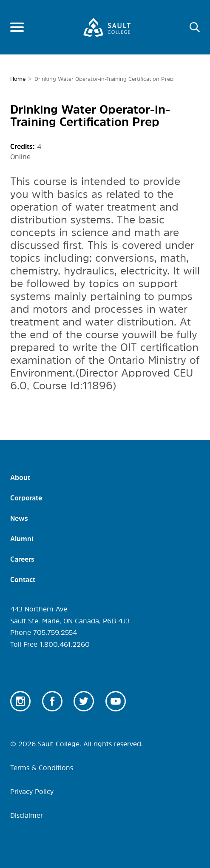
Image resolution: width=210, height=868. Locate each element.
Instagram (20, 701)
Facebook (52, 701)
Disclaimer (27, 815)
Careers (22, 559)
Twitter (84, 701)
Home (18, 79)
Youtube (116, 701)
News (19, 518)
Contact (23, 580)
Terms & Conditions (42, 768)
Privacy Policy (32, 791)
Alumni (22, 539)
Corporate (26, 498)
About (20, 477)
